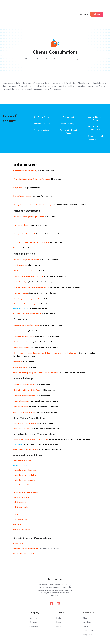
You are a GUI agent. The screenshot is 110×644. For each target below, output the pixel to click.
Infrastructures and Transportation (95, 108)
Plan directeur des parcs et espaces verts (26, 240)
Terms (83, 632)
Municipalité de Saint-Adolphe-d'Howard (26, 465)
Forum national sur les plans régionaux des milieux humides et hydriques (36, 353)
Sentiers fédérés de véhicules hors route (26, 430)
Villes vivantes (18, 342)
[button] (81, 4)
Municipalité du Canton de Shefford (25, 455)
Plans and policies (42, 110)
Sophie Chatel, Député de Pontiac (24, 534)
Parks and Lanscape (42, 104)
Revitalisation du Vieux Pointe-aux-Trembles (32, 159)
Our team (33, 602)
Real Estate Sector (42, 97)
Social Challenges (68, 104)
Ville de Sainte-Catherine (21, 478)
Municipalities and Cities (95, 99)
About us (33, 598)
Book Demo (97, 4)
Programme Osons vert (21, 347)
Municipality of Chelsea (20, 446)
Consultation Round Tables (68, 112)
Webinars (87, 602)
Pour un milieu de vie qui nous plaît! (24, 393)
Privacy (91, 632)
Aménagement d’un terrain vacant (24, 214)
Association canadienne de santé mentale (26, 529)
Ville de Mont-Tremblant (21, 487)
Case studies (88, 611)
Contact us (34, 607)
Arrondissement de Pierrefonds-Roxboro (26, 473)
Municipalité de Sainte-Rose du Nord (25, 460)
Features (60, 598)
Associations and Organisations (95, 118)
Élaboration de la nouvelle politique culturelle (27, 294)
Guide (86, 607)
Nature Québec (18, 524)
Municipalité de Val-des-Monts (23, 441)
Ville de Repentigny (19, 483)
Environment (68, 97)
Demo (59, 602)
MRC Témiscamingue (20, 500)
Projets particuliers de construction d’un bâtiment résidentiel (32, 185)
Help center (88, 615)
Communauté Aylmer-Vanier (25, 151)
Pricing (59, 607)
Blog (85, 598)
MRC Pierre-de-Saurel (20, 495)
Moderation (102, 632)
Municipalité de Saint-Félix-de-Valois (25, 450)
